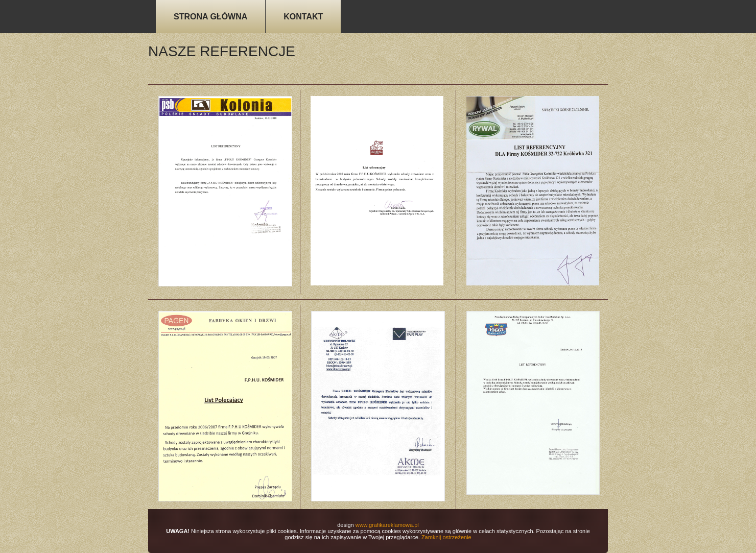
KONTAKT (303, 17)
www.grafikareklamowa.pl (387, 525)
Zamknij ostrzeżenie (446, 537)
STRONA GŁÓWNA (210, 17)
